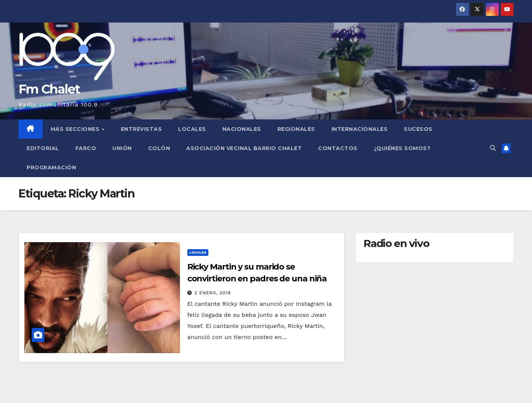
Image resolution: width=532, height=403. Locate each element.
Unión (122, 148)
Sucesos (418, 129)
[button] (493, 148)
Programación (51, 167)
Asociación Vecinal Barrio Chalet (244, 148)
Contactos (338, 148)
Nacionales (242, 129)
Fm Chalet (49, 89)
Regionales (296, 129)
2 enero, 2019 (213, 293)
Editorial (43, 148)
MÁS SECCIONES (76, 129)
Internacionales (360, 129)
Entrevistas (141, 129)
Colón (159, 148)
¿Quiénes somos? (402, 148)
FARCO (86, 148)
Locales (192, 129)
